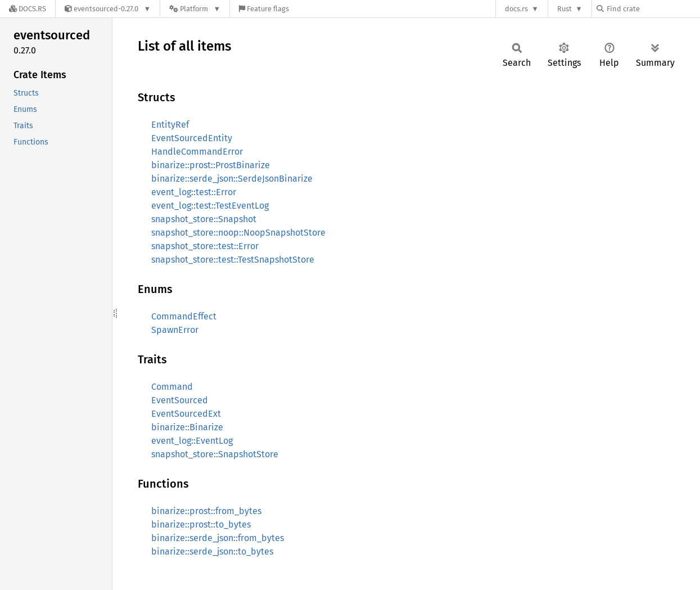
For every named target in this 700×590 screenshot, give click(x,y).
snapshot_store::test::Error (205, 246)
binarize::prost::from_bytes (206, 511)
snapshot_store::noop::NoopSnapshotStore (238, 233)
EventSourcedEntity (192, 138)
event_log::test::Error (194, 192)
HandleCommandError (197, 152)
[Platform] (195, 9)
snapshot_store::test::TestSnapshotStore (233, 260)
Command (172, 387)
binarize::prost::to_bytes (201, 524)
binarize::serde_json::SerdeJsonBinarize (232, 179)
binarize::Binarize (187, 427)
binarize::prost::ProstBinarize (211, 165)
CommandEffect (184, 316)
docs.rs (516, 9)
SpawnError (175, 330)
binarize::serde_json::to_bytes (212, 551)
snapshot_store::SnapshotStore (215, 454)
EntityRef (170, 125)
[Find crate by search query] (653, 9)
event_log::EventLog (192, 441)
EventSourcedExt (186, 414)
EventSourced (180, 400)
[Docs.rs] (28, 9)
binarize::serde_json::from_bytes (218, 538)
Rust (564, 9)
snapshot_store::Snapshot (204, 219)
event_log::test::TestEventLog (210, 206)
